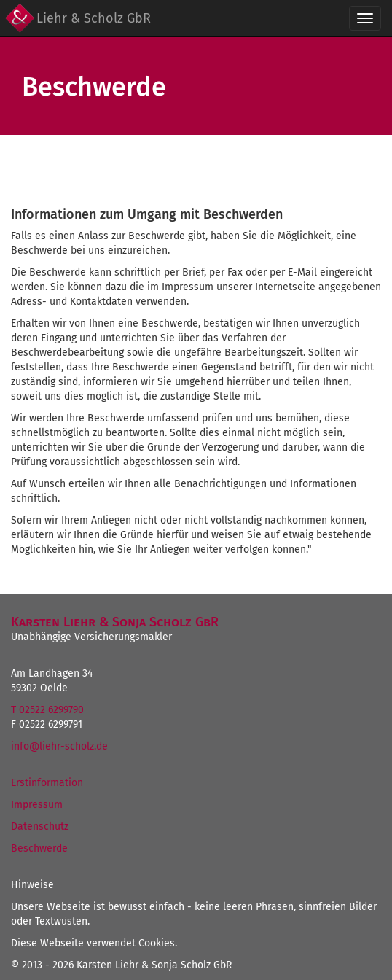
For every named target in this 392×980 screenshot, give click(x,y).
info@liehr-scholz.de (59, 746)
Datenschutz (40, 827)
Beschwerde (39, 848)
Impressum (37, 805)
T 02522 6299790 (47, 710)
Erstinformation (47, 783)
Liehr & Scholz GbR (94, 18)
